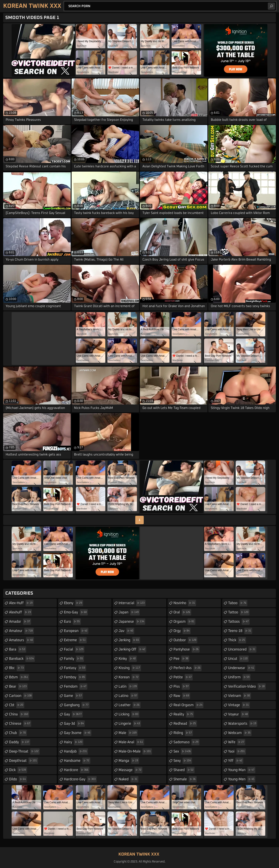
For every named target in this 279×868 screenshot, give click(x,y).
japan (129, 612)
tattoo (239, 612)
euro (72, 622)
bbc (17, 668)
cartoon (21, 696)
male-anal (131, 742)
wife (237, 742)
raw (182, 696)
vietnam (240, 696)
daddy (20, 742)
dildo (18, 779)
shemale (185, 779)
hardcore (77, 770)
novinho (185, 603)
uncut (238, 659)
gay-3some (78, 733)
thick (237, 640)
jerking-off (132, 649)
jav (126, 631)
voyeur (238, 714)
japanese (132, 622)
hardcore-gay (80, 779)
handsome (77, 761)
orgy (182, 631)
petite (183, 677)
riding (183, 733)
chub (18, 733)
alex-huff (21, 603)
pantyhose (187, 649)
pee (181, 659)
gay (73, 714)
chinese (20, 724)
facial (74, 649)
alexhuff (20, 612)
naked (129, 779)
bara (18, 649)
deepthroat (24, 761)
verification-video (247, 687)
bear (18, 687)
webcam (240, 733)
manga (129, 761)
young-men (242, 779)
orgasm (184, 622)
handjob (76, 751)
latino (128, 696)
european (76, 631)
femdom (76, 687)
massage (131, 770)
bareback (22, 659)
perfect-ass (188, 668)
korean (129, 677)
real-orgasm (188, 705)
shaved (184, 770)
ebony (74, 603)
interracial (132, 603)
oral (182, 612)
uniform (239, 677)
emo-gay (76, 612)
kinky (128, 659)
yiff (236, 761)
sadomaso (186, 742)
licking (129, 714)
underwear (242, 668)
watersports (243, 724)
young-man (242, 770)
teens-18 (240, 631)
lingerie (130, 724)
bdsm (19, 677)
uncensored (242, 649)
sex (183, 751)
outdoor (185, 640)
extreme (75, 640)
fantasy (75, 668)
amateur (21, 631)
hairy (74, 742)
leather (130, 705)
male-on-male (135, 751)
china (19, 714)
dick (18, 770)
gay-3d (74, 724)
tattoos (239, 622)
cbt (17, 705)
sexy (183, 761)
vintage (239, 705)
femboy (75, 677)
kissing (130, 668)
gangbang (77, 705)
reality (184, 714)
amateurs (22, 640)
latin (128, 687)
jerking (129, 640)
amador (20, 622)
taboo (238, 603)
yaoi (237, 751)
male (128, 733)
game (73, 696)
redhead (185, 724)
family (74, 659)
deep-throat (24, 751)
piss (182, 687)
